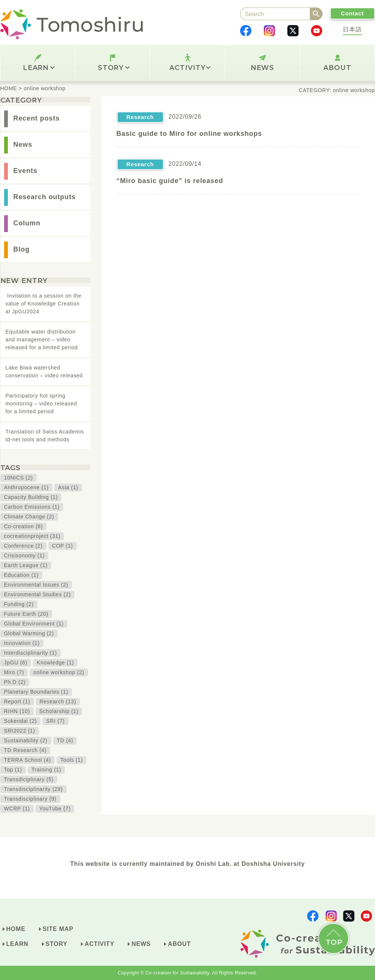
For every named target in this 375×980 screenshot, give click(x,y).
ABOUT (337, 68)
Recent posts (37, 118)
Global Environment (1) (34, 624)
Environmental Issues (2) (36, 585)
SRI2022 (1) (20, 731)
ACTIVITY (190, 68)
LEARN (39, 68)
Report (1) (17, 701)
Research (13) (58, 701)
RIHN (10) (17, 711)
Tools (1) (72, 760)
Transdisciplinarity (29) (34, 789)
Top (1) (13, 770)
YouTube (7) (55, 809)
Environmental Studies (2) (38, 594)
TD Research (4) (25, 750)
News (23, 144)
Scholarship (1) (59, 711)
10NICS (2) (19, 478)
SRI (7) (55, 721)
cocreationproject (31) (32, 536)
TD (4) (65, 740)
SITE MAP (58, 929)
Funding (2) (19, 604)
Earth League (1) (26, 565)
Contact (352, 13)
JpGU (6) (16, 663)
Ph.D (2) (15, 682)
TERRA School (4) (28, 760)
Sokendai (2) (21, 721)
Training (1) (46, 770)
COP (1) (63, 546)
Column (27, 223)
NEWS (263, 68)
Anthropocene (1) (26, 487)
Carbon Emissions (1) (32, 507)
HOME (16, 929)
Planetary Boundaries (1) (36, 692)
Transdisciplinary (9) (30, 799)
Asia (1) (68, 487)
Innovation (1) (22, 643)
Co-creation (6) (24, 526)
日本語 (352, 29)
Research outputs (45, 197)
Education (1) (21, 575)
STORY (114, 68)
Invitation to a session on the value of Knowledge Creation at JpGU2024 (44, 304)
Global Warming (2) (29, 633)
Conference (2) (23, 546)
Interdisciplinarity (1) (31, 653)
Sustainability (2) (26, 740)
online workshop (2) (59, 672)
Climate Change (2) (29, 517)
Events (25, 171)
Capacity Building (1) (31, 497)
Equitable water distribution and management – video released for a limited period (42, 340)
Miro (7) (14, 672)
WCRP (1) (17, 809)
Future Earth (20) (26, 614)
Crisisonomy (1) (25, 556)
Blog (22, 249)
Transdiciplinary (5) (29, 779)
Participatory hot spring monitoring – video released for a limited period (41, 404)
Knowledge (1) (55, 663)
